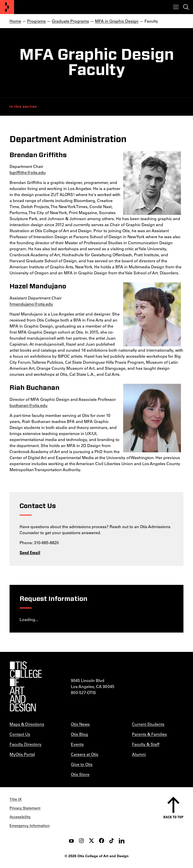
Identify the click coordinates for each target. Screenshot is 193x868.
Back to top (173, 817)
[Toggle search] (186, 7)
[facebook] (102, 841)
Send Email (30, 552)
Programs (36, 21)
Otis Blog (79, 734)
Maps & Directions (27, 724)
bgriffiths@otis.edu (28, 172)
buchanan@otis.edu (29, 405)
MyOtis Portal (22, 754)
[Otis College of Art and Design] (7, 7)
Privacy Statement (25, 808)
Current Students (148, 724)
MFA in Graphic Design (117, 21)
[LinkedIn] (122, 841)
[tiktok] (112, 841)
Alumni (139, 754)
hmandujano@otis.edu (31, 304)
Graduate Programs (70, 21)
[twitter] (91, 841)
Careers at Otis (85, 754)
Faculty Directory (26, 744)
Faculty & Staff (146, 744)
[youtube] (71, 841)
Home (15, 21)
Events (77, 744)
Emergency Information (30, 826)
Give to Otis (82, 764)
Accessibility (20, 817)
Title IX (16, 799)
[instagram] (81, 841)
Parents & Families (149, 734)
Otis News (80, 724)
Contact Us (20, 734)
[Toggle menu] (176, 7)
